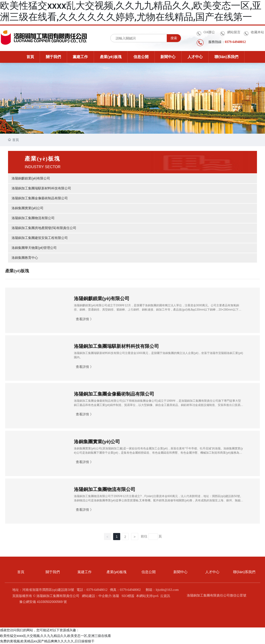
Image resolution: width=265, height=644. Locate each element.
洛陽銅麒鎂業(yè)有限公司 (31, 178)
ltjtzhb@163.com (167, 590)
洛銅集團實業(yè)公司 (28, 208)
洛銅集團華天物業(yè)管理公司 (34, 248)
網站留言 (234, 32)
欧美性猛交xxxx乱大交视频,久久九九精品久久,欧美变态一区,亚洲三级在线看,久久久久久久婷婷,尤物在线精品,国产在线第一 (131, 11)
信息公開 (149, 572)
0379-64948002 (130, 590)
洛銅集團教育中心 (25, 258)
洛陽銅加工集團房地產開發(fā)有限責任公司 (44, 228)
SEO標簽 (128, 596)
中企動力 (105, 596)
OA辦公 (209, 32)
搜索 (174, 38)
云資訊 (165, 596)
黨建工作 (85, 572)
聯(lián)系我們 (244, 572)
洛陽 (116, 596)
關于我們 (53, 572)
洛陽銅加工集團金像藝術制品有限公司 (40, 198)
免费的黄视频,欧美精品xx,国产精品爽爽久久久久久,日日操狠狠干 (47, 641)
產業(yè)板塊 (117, 572)
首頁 (21, 572)
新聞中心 (180, 572)
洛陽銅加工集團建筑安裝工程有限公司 (40, 238)
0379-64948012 (97, 590)
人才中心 (212, 572)
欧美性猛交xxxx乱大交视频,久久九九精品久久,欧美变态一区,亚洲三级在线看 (56, 636)
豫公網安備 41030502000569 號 (43, 602)
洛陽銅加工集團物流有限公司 (33, 218)
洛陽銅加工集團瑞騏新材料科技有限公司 (41, 188)
